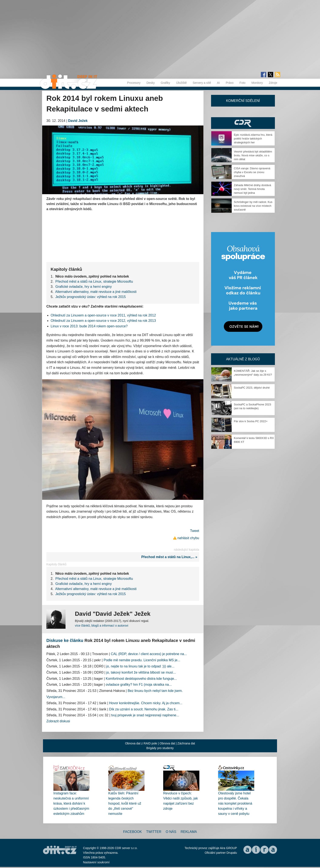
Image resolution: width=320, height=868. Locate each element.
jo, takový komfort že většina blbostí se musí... (141, 672)
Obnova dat (167, 743)
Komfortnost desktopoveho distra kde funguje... (141, 679)
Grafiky (165, 83)
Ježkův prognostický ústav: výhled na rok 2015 (91, 297)
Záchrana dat (186, 743)
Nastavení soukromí (96, 862)
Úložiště (181, 83)
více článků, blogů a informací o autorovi (102, 626)
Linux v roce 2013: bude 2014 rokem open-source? (89, 326)
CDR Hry (243, 123)
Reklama (189, 832)
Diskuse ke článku (65, 640)
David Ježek (78, 121)
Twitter (154, 832)
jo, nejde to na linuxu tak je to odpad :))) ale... (140, 666)
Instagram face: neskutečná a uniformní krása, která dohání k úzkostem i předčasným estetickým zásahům (71, 803)
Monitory (257, 83)
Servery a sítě (202, 83)
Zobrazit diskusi (58, 721)
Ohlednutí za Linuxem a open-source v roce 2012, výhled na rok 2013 (103, 321)
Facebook (133, 832)
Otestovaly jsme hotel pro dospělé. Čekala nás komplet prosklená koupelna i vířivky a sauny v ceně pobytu (235, 803)
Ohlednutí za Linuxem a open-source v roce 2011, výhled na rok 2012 (103, 315)
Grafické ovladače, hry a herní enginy (84, 287)
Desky (151, 83)
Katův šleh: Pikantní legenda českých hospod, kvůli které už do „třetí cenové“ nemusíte (125, 803)
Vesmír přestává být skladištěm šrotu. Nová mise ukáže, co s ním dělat (253, 155)
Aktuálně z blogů (243, 359)
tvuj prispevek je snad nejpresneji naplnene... (145, 715)
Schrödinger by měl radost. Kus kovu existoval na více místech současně (253, 206)
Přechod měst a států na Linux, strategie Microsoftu (94, 281)
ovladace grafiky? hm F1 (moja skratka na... (139, 685)
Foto (243, 83)
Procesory (134, 83)
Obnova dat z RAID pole (141, 743)
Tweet (195, 531)
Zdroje (273, 83)
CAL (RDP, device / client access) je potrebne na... (149, 654)
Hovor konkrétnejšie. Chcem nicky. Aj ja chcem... (146, 703)
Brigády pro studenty (160, 748)
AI (218, 83)
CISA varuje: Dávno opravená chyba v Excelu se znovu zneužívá (252, 172)
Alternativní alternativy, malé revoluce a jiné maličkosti (96, 292)
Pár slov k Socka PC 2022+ (251, 421)
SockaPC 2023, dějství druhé (252, 388)
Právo (230, 83)
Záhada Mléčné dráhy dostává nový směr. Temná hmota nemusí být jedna (252, 189)
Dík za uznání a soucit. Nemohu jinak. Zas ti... (144, 709)
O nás (171, 832)
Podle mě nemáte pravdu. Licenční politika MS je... (142, 660)
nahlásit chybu (188, 538)
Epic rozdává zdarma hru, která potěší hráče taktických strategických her (253, 139)
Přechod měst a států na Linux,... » (170, 557)
